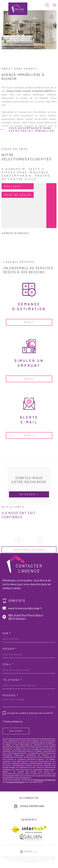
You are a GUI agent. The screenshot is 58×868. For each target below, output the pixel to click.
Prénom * (10, 649)
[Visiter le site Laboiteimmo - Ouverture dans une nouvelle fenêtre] (29, 852)
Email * (8, 664)
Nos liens (18, 861)
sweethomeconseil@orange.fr (25, 608)
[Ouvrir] (47, 5)
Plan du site (24, 859)
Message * (10, 695)
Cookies (41, 861)
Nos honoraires (11, 859)
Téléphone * (12, 680)
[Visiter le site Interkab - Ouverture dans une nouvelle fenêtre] (34, 829)
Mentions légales (39, 859)
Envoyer (16, 731)
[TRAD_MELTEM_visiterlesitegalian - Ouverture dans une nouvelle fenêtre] (30, 837)
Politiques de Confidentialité (44, 780)
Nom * (7, 633)
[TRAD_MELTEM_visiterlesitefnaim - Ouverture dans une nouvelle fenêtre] (16, 829)
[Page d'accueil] (18, 9)
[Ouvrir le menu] (55, 5)
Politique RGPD (30, 861)
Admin (50, 859)
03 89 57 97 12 (17, 601)
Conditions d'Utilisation (16, 782)
